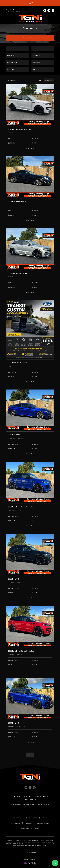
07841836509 (10, 12)
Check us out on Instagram (53, 10)
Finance (44, 818)
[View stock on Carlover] (45, 10)
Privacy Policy (25, 829)
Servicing (16, 818)
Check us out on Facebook (49, 10)
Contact (37, 829)
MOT (25, 818)
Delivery (35, 818)
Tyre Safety (29, 823)
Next (30, 755)
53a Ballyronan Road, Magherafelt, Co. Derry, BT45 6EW (30, 805)
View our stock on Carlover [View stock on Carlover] (26, 788)
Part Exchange (16, 823)
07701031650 (19, 12)
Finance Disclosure (43, 823)
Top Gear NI (30, 18)
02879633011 (11, 9)
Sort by (41, 80)
